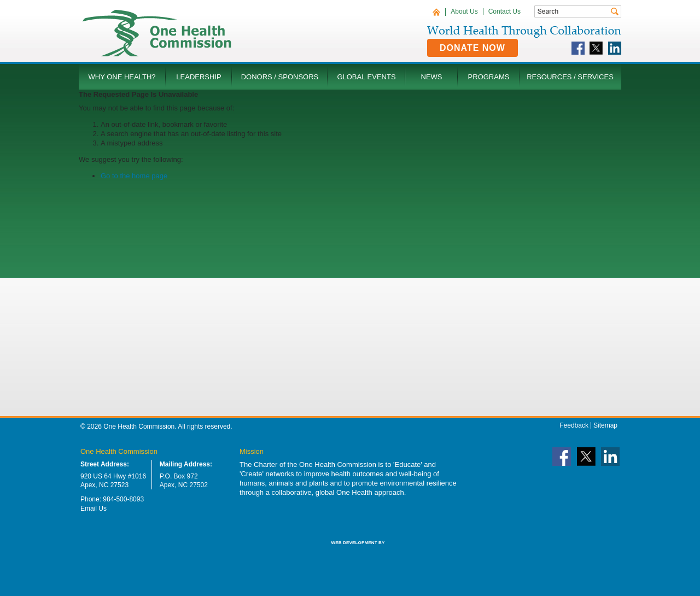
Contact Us (504, 11)
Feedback (574, 425)
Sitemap (605, 425)
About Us (464, 11)
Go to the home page (134, 176)
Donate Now (472, 48)
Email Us (94, 509)
